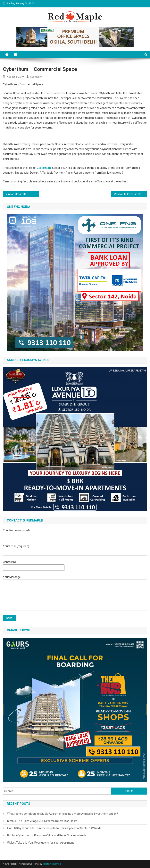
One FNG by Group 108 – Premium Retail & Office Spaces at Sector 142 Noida (54, 828)
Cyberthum (44, 168)
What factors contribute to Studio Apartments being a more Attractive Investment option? (63, 814)
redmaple (36, 77)
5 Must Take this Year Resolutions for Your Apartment (41, 843)
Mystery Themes (52, 864)
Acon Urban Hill (17, 194)
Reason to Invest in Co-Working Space (130, 194)
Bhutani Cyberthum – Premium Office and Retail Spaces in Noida (47, 835)
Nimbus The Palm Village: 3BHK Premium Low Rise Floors (42, 821)
